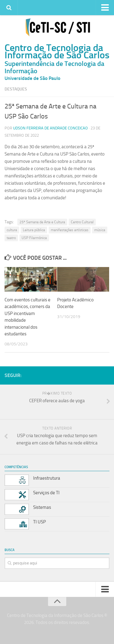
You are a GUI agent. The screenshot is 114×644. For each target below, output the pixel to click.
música (100, 230)
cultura (12, 230)
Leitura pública (34, 230)
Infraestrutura (47, 478)
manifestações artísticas (70, 230)
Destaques (16, 89)
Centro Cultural (82, 222)
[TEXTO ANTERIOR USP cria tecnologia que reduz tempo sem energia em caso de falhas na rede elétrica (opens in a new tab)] (57, 437)
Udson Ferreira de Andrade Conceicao (50, 128)
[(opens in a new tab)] (31, 279)
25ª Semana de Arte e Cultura (42, 222)
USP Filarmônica (34, 238)
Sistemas (42, 507)
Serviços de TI (46, 493)
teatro (11, 238)
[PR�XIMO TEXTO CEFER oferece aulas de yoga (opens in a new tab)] (57, 402)
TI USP (40, 522)
